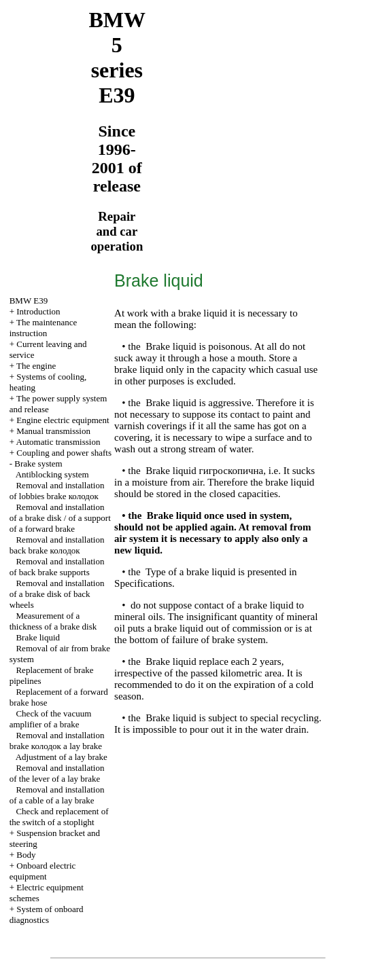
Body (26, 855)
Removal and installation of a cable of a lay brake (57, 795)
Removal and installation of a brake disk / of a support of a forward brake (60, 518)
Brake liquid (38, 637)
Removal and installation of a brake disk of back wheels (57, 594)
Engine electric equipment (63, 420)
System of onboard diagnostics (47, 914)
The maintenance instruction (44, 328)
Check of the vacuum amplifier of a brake (51, 719)
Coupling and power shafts (64, 453)
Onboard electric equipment (43, 871)
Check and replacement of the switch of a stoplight (59, 817)
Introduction (38, 311)
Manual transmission (53, 431)
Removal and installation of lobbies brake (57, 491)
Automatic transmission (58, 442)
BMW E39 (29, 301)
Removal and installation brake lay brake (57, 741)
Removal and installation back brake (57, 545)
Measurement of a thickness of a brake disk (53, 621)
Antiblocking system (52, 474)
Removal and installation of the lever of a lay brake (57, 773)
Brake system (38, 464)
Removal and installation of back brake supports (57, 567)
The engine (36, 366)
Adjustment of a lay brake (62, 757)
